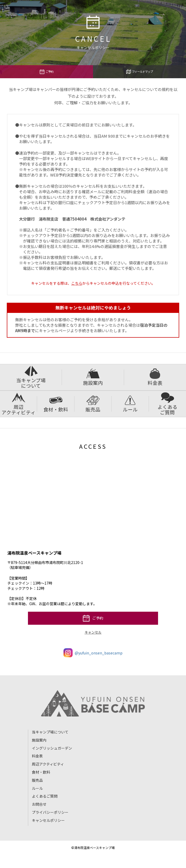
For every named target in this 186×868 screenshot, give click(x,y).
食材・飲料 (56, 404)
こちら (77, 283)
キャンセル (93, 632)
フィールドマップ (140, 72)
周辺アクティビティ (19, 404)
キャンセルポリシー (48, 820)
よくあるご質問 (167, 404)
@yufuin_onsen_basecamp (93, 653)
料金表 (155, 377)
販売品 (93, 404)
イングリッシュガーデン (52, 748)
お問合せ (39, 804)
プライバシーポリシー (50, 812)
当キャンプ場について (31, 377)
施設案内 (93, 377)
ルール (130, 404)
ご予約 (47, 72)
